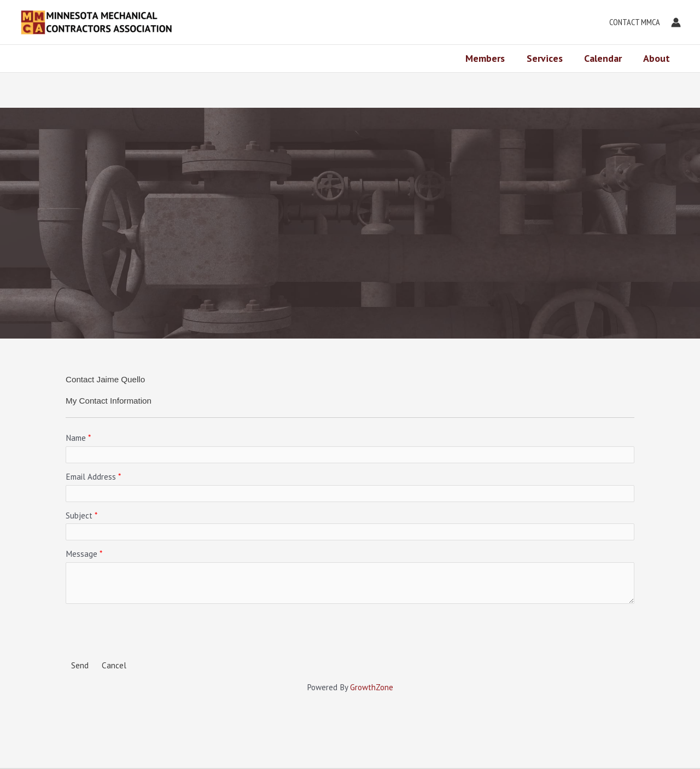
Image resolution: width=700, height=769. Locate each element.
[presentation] (149, 631)
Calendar (606, 58)
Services (549, 58)
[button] (632, 22)
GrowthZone (372, 687)
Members (492, 58)
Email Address (91, 477)
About (658, 58)
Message (81, 554)
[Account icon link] (676, 22)
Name (76, 438)
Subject (79, 515)
